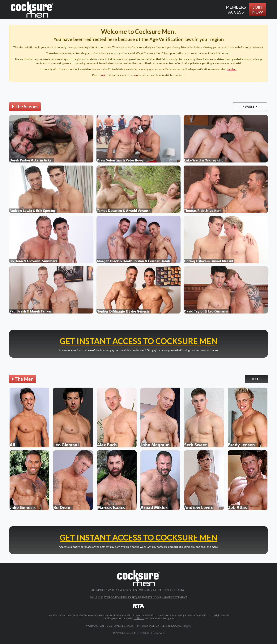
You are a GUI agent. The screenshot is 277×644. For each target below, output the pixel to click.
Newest (249, 107)
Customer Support (121, 626)
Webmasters (95, 626)
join (136, 75)
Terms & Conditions (176, 626)
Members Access (236, 9)
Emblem (232, 69)
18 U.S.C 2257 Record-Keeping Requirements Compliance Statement (138, 597)
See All (256, 379)
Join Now (258, 9)
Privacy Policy (148, 626)
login (104, 75)
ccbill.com (139, 618)
